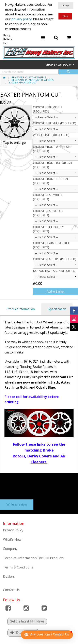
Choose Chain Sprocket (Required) (51, 245)
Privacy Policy (13, 530)
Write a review (17, 504)
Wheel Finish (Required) (51, 135)
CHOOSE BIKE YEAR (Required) (55, 123)
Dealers (9, 576)
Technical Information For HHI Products (33, 558)
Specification (57, 309)
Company (10, 549)
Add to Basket (55, 292)
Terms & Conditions (18, 567)
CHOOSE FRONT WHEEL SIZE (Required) (53, 149)
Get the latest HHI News (27, 621)
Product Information (21, 309)
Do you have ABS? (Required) (55, 271)
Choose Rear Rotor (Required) (48, 213)
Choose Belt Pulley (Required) (48, 229)
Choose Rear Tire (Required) (55, 259)
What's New (12, 539)
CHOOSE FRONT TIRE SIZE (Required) (51, 181)
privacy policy (21, 19)
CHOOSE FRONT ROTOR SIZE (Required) (53, 165)
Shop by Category (60, 65)
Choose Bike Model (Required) (48, 109)
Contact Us (11, 590)
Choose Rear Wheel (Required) (48, 197)
